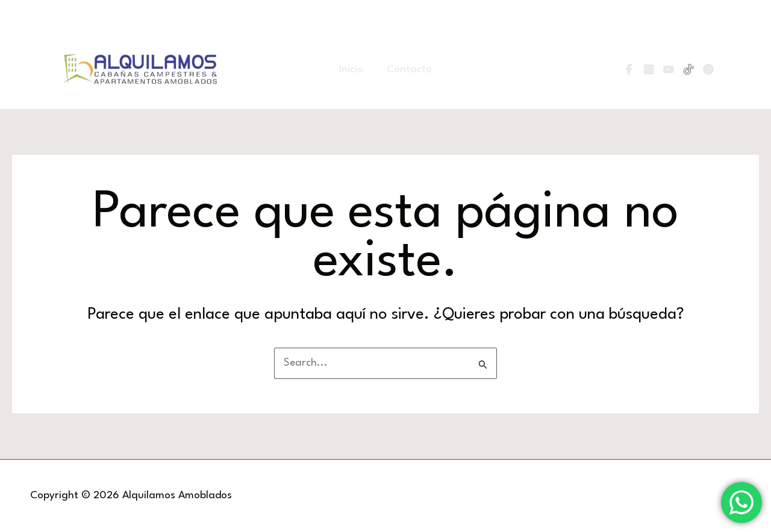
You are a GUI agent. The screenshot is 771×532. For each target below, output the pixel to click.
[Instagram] (649, 69)
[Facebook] (629, 69)
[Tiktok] (688, 69)
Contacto (407, 70)
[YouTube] (669, 69)
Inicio (354, 70)
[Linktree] (708, 69)
